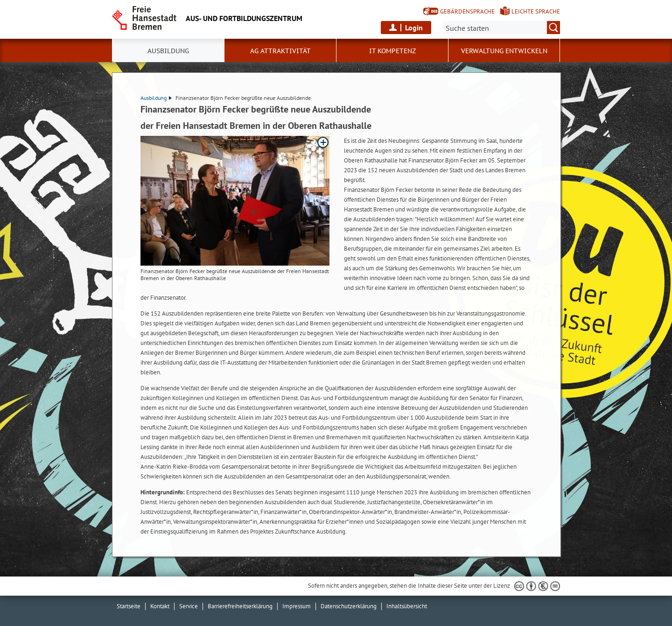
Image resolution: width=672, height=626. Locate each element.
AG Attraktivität (280, 51)
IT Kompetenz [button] (392, 51)
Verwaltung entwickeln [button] (504, 51)
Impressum (297, 606)
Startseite (129, 606)
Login (414, 28)
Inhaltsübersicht (407, 606)
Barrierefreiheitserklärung (240, 606)
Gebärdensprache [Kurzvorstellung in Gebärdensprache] (467, 11)
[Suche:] (502, 28)
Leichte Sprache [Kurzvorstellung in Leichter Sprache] (536, 11)
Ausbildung (156, 98)
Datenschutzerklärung (349, 606)
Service (189, 606)
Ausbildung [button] (168, 51)
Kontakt (160, 606)
